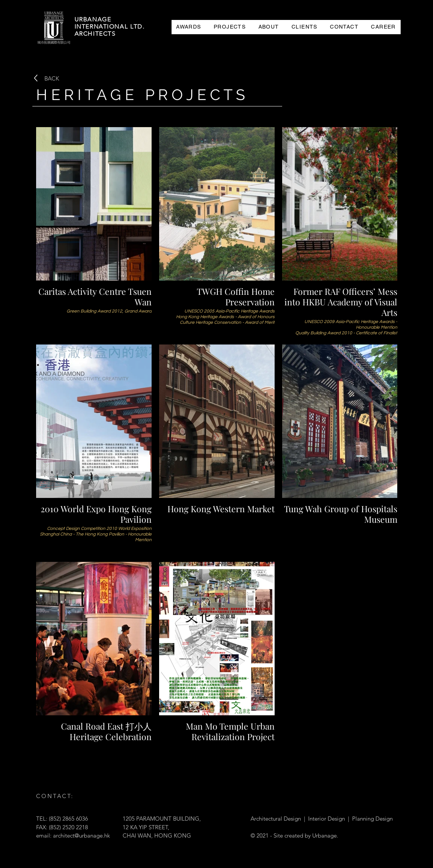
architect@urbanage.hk (81, 835)
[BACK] (52, 78)
